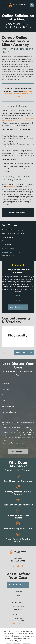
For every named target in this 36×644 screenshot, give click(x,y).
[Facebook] (23, 566)
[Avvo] (18, 566)
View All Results (24, 353)
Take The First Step (18, 585)
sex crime (10, 187)
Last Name (5, 389)
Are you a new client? (9, 406)
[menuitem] (18, 230)
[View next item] (20, 300)
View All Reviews (18, 307)
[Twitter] (13, 566)
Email (4, 401)
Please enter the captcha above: (13, 443)
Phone (4, 395)
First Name (5, 383)
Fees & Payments (18, 606)
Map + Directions (18, 623)
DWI (18, 599)
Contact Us (18, 610)
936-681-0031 (18, 561)
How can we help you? (9, 412)
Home (18, 595)
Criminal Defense (18, 602)
